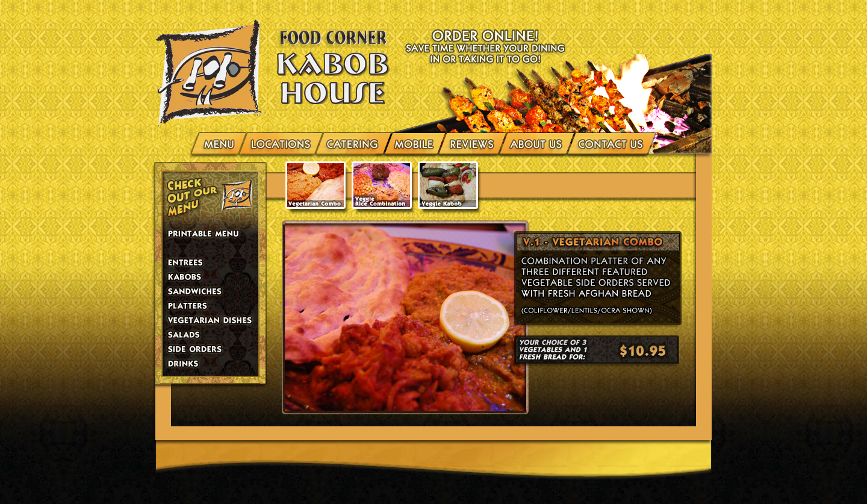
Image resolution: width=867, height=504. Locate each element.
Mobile (415, 142)
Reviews (472, 142)
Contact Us (609, 142)
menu (220, 142)
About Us (537, 142)
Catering (354, 142)
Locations (281, 142)
